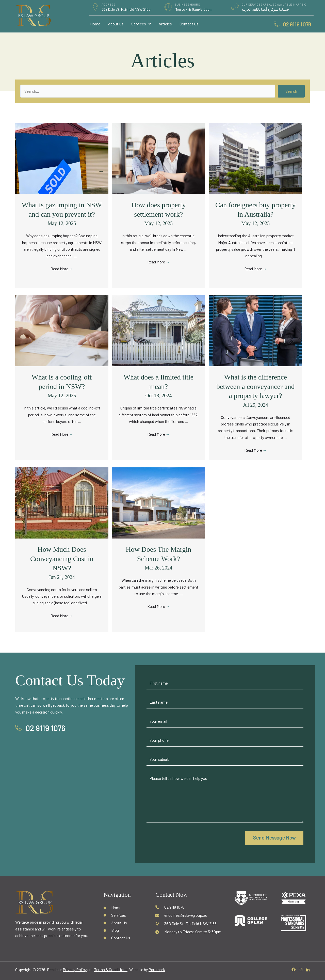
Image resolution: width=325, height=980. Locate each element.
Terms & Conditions (111, 969)
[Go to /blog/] (124, 930)
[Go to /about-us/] (124, 922)
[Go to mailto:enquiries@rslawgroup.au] (190, 915)
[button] (291, 91)
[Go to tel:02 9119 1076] (190, 907)
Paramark (157, 969)
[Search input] (148, 91)
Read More (62, 269)
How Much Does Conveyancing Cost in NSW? (62, 559)
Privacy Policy (75, 969)
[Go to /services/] (124, 915)
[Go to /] (124, 907)
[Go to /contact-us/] (124, 938)
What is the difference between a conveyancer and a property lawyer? (256, 386)
